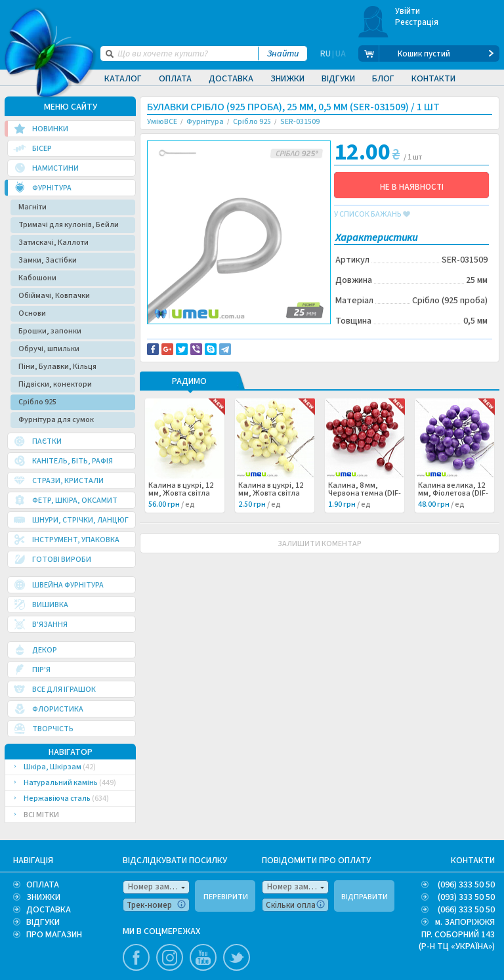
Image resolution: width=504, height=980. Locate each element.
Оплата (175, 79)
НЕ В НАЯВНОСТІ (412, 187)
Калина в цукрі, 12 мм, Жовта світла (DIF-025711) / (271, 524)
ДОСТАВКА (49, 910)
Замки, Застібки (48, 260)
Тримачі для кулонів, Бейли (69, 225)
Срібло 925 (37, 402)
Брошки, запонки (50, 331)
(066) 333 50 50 (466, 910)
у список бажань (372, 215)
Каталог (123, 79)
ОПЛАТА (43, 885)
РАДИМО (189, 412)
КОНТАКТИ (473, 861)
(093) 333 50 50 (466, 897)
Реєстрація (417, 22)
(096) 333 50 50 (466, 885)
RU (325, 54)
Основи (32, 313)
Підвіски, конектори (55, 384)
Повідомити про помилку (204, 343)
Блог (383, 79)
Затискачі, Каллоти (53, 243)
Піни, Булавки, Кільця (57, 367)
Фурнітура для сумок (56, 420)
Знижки (287, 79)
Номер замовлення (159, 887)
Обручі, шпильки (49, 349)
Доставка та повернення (203, 335)
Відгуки (338, 79)
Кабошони (37, 278)
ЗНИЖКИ (43, 897)
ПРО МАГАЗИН (54, 935)
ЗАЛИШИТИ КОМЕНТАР (320, 574)
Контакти (433, 79)
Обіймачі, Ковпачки (54, 296)
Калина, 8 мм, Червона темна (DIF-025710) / (365, 524)
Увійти (408, 11)
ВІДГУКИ (43, 922)
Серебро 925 (181, 357)
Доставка (231, 79)
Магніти (32, 207)
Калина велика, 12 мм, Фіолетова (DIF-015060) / (453, 524)
